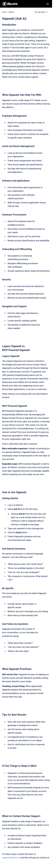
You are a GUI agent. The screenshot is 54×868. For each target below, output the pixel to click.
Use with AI (41, 12)
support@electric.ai (11, 858)
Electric (11, 12)
